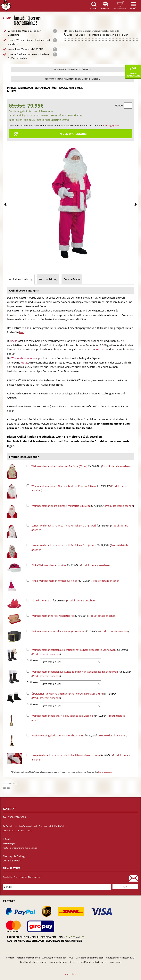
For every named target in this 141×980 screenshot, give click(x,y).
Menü (133, 9)
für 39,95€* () (79, 735)
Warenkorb (120, 9)
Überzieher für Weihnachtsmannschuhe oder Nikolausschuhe (67, 694)
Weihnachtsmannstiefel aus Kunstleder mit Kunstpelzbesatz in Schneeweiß (75, 672)
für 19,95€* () (80, 488)
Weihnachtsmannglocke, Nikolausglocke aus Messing (62, 716)
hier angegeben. (111, 126)
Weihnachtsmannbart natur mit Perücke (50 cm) (59, 466)
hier (21, 332)
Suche (94, 9)
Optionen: (32, 660)
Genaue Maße (72, 279)
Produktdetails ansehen (116, 466)
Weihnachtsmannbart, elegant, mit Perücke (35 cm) (61, 506)
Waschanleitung (48, 279)
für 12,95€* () (70, 565)
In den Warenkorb (134, 75)
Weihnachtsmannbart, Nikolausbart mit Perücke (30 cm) (64, 486)
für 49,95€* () (80, 528)
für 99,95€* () (81, 652)
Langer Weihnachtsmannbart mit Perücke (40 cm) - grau (64, 545)
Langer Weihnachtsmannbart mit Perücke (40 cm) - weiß (64, 526)
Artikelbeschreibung (21, 279)
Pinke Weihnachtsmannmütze (49, 565)
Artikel (105, 9)
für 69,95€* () (81, 466)
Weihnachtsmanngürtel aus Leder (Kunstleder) (58, 631)
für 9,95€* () (76, 581)
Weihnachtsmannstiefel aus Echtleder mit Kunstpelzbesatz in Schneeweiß (74, 650)
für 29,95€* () (63, 600)
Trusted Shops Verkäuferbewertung (35, 937)
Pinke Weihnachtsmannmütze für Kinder (55, 581)
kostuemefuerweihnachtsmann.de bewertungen (44, 941)
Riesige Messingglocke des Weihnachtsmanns (58, 735)
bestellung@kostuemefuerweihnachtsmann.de (94, 31)
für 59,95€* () (81, 674)
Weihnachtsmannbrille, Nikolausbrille (53, 616)
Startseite (6, 5)
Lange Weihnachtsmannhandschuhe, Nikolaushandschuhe (66, 755)
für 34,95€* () (83, 506)
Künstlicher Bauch (42, 600)
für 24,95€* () (80, 631)
